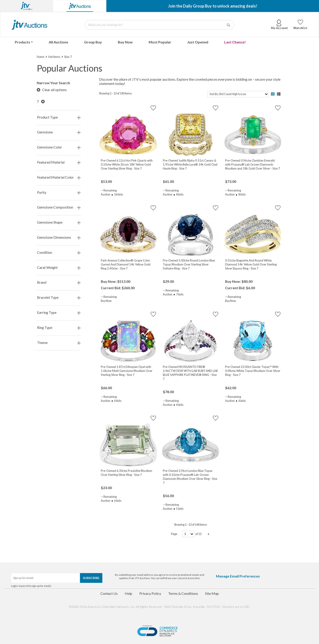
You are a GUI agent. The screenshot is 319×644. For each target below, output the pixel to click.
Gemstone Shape (59, 222)
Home (41, 57)
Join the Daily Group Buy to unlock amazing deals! (213, 6)
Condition (59, 253)
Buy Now (125, 42)
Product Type (59, 117)
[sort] (238, 94)
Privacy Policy (150, 593)
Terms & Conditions (183, 593)
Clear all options (52, 90)
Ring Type (59, 328)
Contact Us (109, 593)
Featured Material (59, 162)
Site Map (212, 593)
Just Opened (198, 42)
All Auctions (58, 42)
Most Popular (160, 42)
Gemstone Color (59, 147)
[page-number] (188, 534)
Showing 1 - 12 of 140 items (115, 93)
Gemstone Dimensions (59, 237)
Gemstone (59, 132)
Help (128, 593)
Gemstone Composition (59, 207)
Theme (59, 343)
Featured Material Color (59, 177)
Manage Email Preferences (238, 576)
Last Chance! (235, 42)
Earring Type (59, 313)
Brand (59, 282)
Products (22, 42)
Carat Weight (59, 268)
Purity (59, 192)
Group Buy (93, 42)
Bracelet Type (59, 298)
